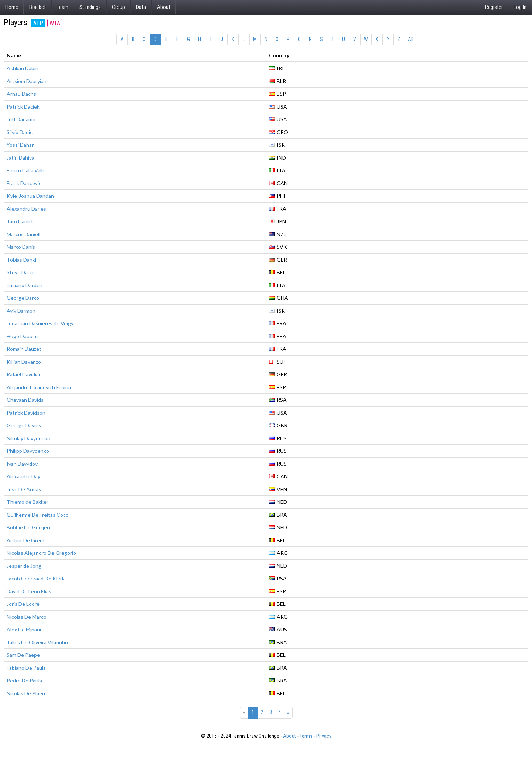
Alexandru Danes (26, 209)
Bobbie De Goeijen (28, 527)
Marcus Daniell (23, 234)
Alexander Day (23, 476)
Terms (306, 736)
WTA (55, 23)
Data (141, 7)
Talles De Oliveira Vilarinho (37, 642)
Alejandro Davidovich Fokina (39, 387)
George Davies (24, 425)
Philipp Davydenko (28, 451)
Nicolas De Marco (27, 617)
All (411, 39)
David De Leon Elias (29, 591)
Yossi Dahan (21, 145)
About (164, 7)
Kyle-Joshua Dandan (30, 196)
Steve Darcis (21, 272)
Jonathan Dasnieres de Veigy (40, 323)
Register (494, 7)
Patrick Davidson (26, 413)
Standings (90, 7)
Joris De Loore (23, 604)
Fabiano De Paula (26, 668)
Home (12, 7)
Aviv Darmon (21, 311)
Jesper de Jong (24, 566)
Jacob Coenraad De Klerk (36, 578)
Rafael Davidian (24, 374)
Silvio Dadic (20, 132)
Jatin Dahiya (21, 158)
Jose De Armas (24, 489)
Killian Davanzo (24, 362)
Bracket (37, 7)
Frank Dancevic (24, 183)
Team (63, 7)
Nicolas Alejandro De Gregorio (41, 553)
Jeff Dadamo (21, 119)
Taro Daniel (20, 221)
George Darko (23, 298)
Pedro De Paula (24, 680)
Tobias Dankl (21, 260)
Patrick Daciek (23, 107)
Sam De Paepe (23, 655)
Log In (520, 7)
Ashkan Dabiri (23, 68)
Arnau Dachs (21, 94)
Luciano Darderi (25, 285)
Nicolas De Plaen (26, 693)
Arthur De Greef (26, 540)
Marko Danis (21, 247)
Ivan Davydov (22, 464)
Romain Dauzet (24, 349)
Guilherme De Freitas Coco (38, 515)
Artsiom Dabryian (27, 81)
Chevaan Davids (25, 400)
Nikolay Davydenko (28, 438)
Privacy (324, 736)
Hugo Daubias (23, 336)
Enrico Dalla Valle (26, 170)
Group (118, 7)
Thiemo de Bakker (28, 502)
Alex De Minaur (24, 629)
